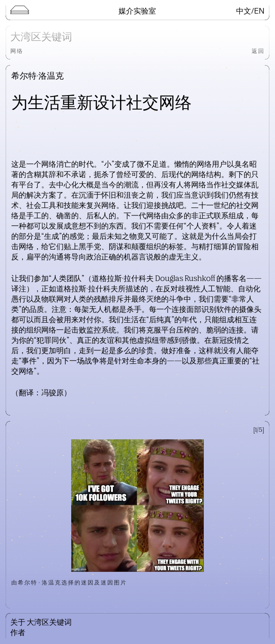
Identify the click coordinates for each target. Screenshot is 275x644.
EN (259, 11)
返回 (258, 51)
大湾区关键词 (41, 37)
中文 (244, 11)
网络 (17, 51)
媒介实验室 (137, 11)
